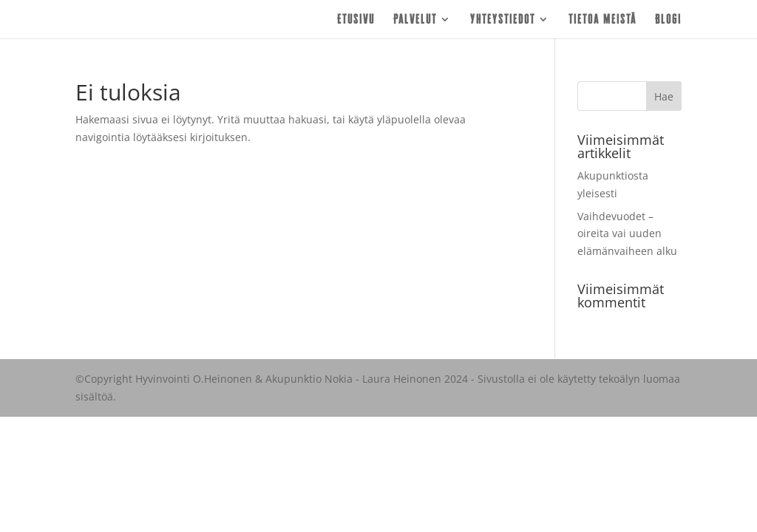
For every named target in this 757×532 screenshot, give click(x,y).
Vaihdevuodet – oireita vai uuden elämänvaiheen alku (627, 234)
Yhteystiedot (503, 20)
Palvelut (415, 20)
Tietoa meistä (602, 20)
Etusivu (356, 20)
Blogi (668, 20)
